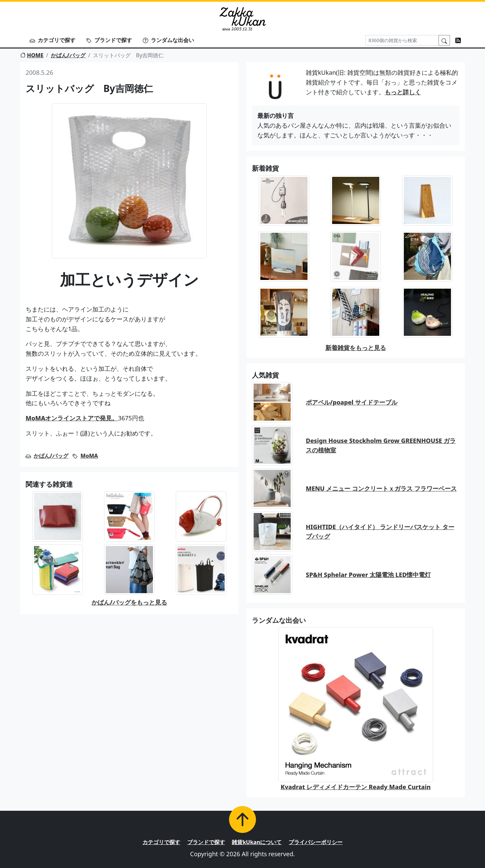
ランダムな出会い (168, 40)
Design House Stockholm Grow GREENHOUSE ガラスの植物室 (381, 445)
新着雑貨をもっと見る (356, 348)
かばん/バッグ (68, 55)
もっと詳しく (403, 92)
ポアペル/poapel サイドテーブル (352, 402)
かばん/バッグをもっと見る (129, 602)
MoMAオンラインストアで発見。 (72, 418)
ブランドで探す (109, 40)
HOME (32, 55)
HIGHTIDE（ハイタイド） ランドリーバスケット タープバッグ (380, 532)
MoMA (89, 456)
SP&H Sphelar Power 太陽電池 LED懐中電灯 (368, 575)
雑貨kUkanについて (257, 842)
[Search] (402, 40)
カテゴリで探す (53, 40)
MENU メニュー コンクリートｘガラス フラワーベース (381, 488)
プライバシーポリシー (316, 842)
